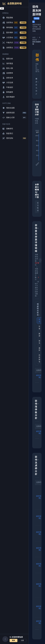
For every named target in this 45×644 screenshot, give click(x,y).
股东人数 (8, 68)
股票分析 (8, 59)
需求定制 (14, 138)
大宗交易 (8, 83)
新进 (39, 335)
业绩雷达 (14, 48)
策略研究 (8, 129)
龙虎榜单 (8, 73)
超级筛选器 (14, 113)
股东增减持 (9, 97)
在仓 (39, 320)
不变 (39, 328)
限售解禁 (8, 92)
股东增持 (14, 33)
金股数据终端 (12, 4)
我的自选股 (9, 108)
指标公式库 (14, 118)
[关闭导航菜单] (2, 8)
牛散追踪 (8, 87)
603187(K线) (40, 376)
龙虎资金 (14, 23)
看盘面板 (8, 18)
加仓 (39, 342)
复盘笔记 (8, 133)
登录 (13, 640)
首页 (34, 38)
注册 (22, 640)
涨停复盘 (8, 63)
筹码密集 (14, 28)
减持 (39, 349)
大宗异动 (14, 38)
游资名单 (8, 78)
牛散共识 (14, 43)
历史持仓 (39, 358)
